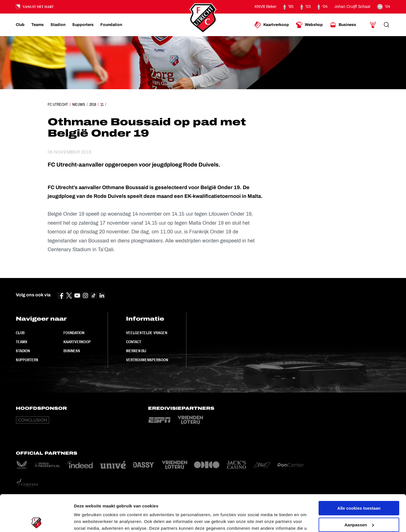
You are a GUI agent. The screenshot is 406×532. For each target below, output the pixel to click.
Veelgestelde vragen (147, 333)
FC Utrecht (58, 104)
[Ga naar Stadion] (58, 25)
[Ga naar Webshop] (309, 25)
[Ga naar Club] (20, 25)
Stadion (23, 351)
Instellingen (86, 521)
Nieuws (79, 104)
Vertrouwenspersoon (147, 360)
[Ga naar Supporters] (83, 25)
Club (20, 333)
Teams (22, 342)
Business (72, 351)
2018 (93, 104)
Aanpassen (359, 488)
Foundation (74, 333)
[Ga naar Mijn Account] (373, 25)
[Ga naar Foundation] (111, 25)
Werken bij (136, 351)
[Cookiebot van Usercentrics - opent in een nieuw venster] (37, 521)
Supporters (27, 360)
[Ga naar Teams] (37, 25)
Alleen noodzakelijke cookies (359, 505)
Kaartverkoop (77, 342)
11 (102, 104)
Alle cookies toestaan (359, 472)
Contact (134, 342)
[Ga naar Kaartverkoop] (272, 25)
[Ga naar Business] (343, 25)
